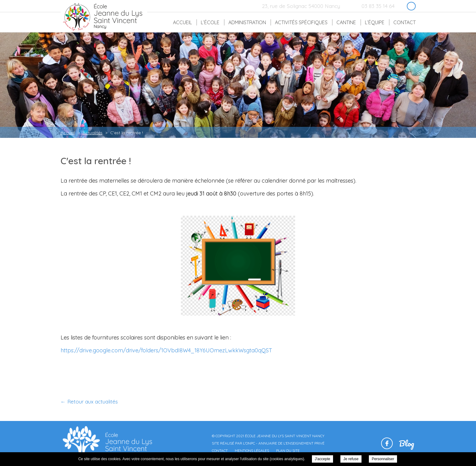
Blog (407, 443)
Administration (247, 22)
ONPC (250, 443)
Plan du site (288, 451)
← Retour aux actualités (89, 402)
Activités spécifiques (301, 22)
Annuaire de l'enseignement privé (291, 443)
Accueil (182, 22)
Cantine (346, 22)
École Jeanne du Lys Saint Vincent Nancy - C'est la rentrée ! (102, 16)
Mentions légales (252, 451)
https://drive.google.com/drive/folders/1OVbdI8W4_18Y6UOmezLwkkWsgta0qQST (166, 350)
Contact (405, 22)
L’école (210, 22)
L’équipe (375, 22)
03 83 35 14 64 (378, 6)
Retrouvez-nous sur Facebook (411, 6)
